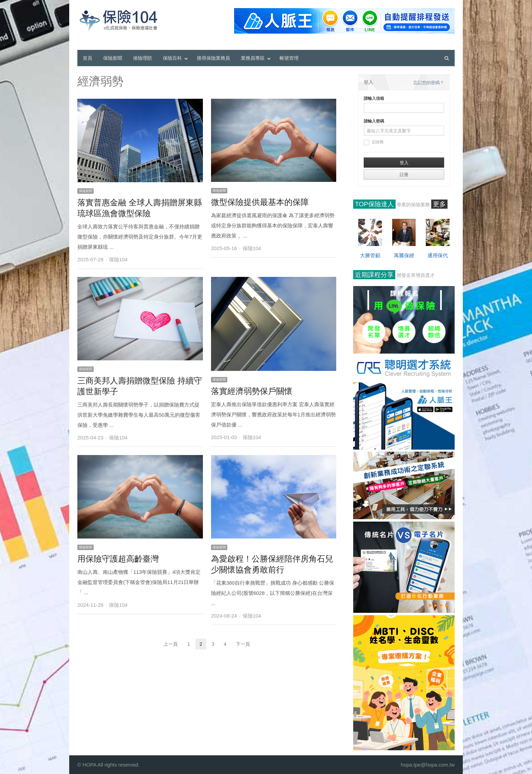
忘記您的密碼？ (429, 83)
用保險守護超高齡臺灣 (118, 559)
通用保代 (438, 255)
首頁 (88, 58)
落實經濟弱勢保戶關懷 (252, 391)
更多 (439, 204)
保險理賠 (142, 58)
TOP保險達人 (374, 204)
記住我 (374, 143)
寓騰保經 (404, 255)
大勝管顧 (370, 255)
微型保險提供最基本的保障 (260, 202)
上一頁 (171, 644)
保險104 (118, 259)
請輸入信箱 (374, 98)
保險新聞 (113, 58)
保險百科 (172, 58)
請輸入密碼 (374, 121)
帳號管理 (289, 58)
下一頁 (243, 644)
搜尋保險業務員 (213, 58)
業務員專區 (253, 58)
